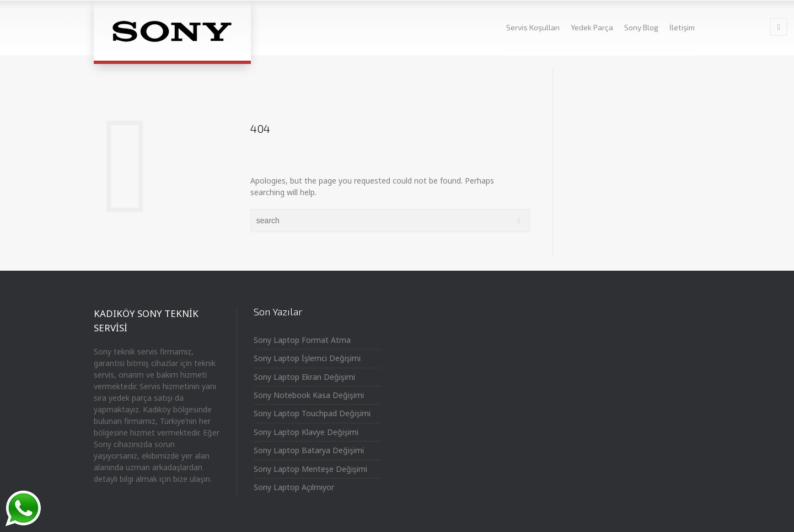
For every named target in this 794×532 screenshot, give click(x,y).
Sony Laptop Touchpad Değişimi (312, 413)
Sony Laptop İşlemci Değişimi (307, 358)
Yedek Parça (592, 27)
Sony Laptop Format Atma (302, 340)
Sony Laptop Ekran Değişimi (304, 377)
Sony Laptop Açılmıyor (294, 487)
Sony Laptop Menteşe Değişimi (310, 469)
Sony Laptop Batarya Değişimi (309, 450)
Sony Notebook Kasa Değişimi (309, 395)
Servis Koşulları (533, 27)
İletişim (682, 27)
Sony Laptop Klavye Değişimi (306, 432)
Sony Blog (641, 27)
